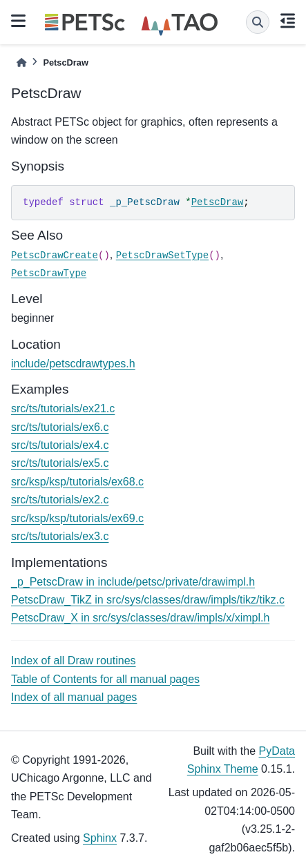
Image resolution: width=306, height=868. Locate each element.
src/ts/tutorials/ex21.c (63, 408)
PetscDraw (218, 202)
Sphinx (100, 838)
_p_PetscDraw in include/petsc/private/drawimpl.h (133, 582)
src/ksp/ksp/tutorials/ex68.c (77, 482)
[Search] (258, 22)
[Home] (21, 62)
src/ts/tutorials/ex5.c (60, 463)
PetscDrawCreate (55, 255)
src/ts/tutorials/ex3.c (60, 536)
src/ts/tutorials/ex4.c (60, 445)
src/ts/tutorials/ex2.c (60, 500)
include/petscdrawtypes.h (73, 364)
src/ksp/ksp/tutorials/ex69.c (77, 518)
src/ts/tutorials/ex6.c (60, 427)
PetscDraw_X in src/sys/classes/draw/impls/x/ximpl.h (140, 618)
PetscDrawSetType (162, 255)
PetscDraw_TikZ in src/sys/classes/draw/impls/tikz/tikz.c (148, 600)
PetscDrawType (49, 273)
